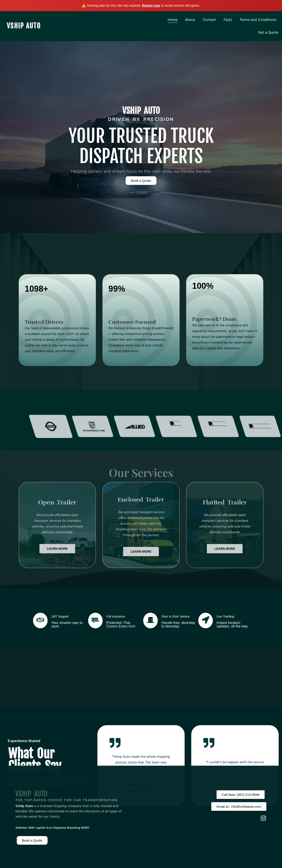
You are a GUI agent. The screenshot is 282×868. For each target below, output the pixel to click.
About (190, 20)
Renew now (151, 5)
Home (173, 20)
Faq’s (228, 20)
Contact (209, 20)
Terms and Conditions (258, 20)
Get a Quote (268, 32)
